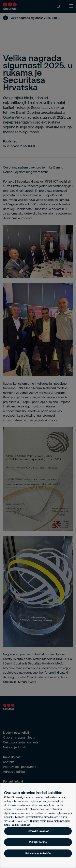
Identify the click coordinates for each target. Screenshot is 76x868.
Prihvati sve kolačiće (38, 853)
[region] (38, 825)
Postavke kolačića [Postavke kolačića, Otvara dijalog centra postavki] (38, 831)
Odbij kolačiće (38, 842)
